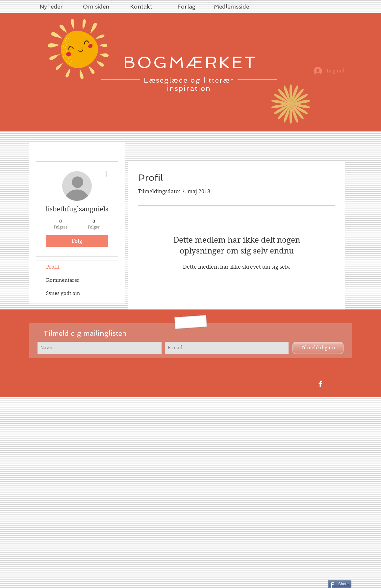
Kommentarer (63, 280)
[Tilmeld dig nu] (318, 348)
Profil (53, 267)
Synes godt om (63, 293)
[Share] (340, 584)
